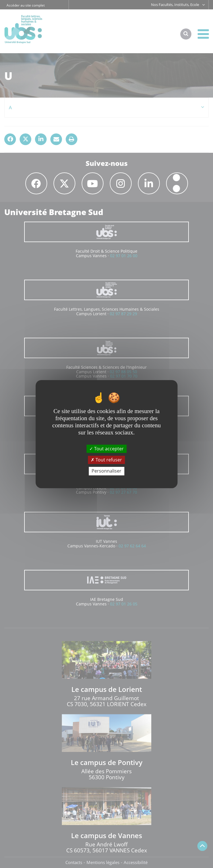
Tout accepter (107, 449)
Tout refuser (106, 460)
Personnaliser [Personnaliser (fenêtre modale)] (107, 471)
